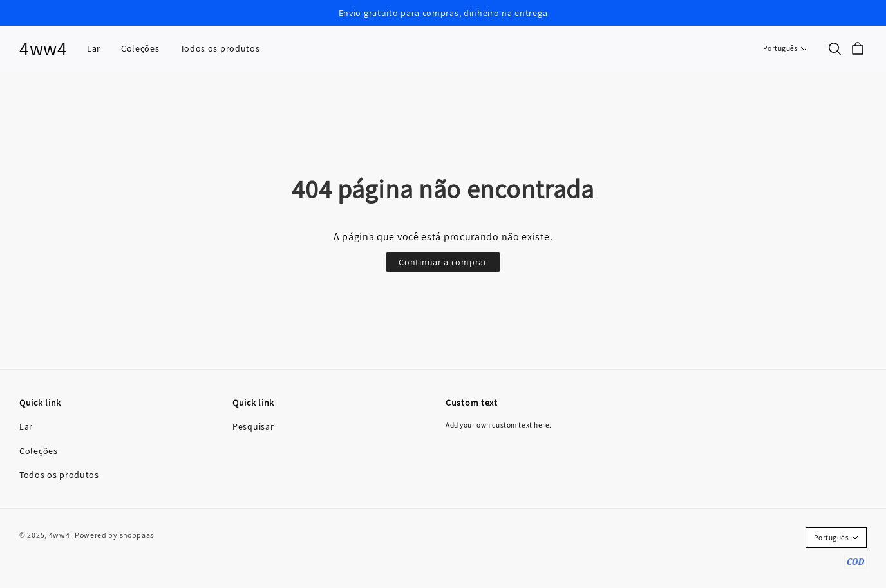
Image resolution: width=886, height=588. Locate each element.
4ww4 (43, 49)
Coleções (140, 48)
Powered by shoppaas (114, 535)
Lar (94, 48)
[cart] (858, 49)
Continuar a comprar (443, 262)
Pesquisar (253, 426)
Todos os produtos (220, 48)
